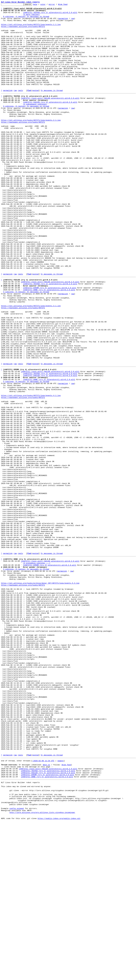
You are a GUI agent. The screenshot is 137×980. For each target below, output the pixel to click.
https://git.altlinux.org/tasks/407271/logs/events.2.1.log (31, 143)
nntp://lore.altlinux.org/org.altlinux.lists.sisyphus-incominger (42, 970)
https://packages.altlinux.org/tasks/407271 (23, 31)
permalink (63, 22)
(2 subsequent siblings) (35, 124)
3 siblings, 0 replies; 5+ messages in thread (26, 126)
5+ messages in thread (52, 108)
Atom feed (67, 5)
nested (36, 108)
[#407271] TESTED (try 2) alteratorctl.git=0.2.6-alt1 (50, 14)
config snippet (17, 965)
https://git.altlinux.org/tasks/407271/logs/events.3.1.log (31, 365)
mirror (56, 5)
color (47, 5)
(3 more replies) (31, 17)
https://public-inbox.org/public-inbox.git (59, 977)
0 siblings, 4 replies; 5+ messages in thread (26, 19)
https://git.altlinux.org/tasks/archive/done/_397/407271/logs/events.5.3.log (40, 696)
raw (73, 22)
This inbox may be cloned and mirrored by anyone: (26, 939)
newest (61, 909)
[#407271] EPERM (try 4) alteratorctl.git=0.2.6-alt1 (50, 343)
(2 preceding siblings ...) (37, 672)
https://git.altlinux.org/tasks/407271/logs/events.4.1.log (31, 472)
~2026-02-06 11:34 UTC (43, 909)
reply (20, 108)
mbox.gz (46, 913)
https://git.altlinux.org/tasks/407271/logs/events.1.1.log (31, 29)
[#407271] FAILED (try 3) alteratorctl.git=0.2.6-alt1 (50, 121)
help (39, 5)
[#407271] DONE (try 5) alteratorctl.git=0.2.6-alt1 (49, 346)
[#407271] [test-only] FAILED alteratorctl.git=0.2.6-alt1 (50, 116)
